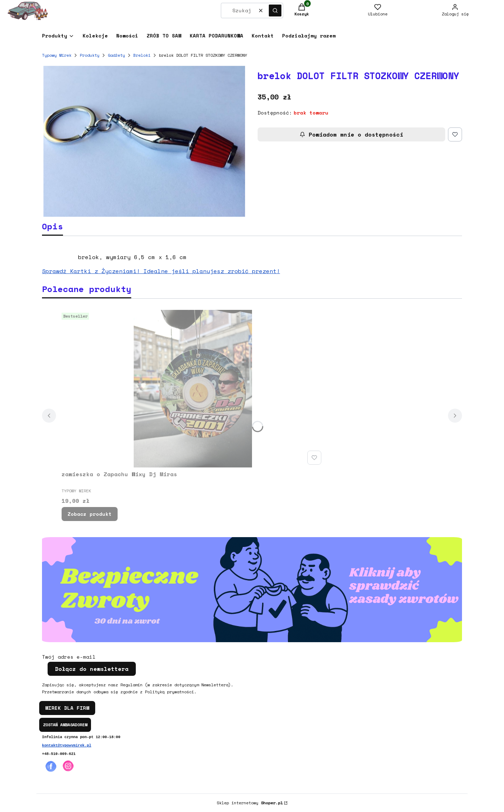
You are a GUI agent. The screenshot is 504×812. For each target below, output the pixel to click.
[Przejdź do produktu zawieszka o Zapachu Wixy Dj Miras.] (193, 389)
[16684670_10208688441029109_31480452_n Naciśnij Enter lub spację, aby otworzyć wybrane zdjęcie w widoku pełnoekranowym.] (144, 141)
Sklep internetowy (250, 803)
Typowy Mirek (57, 55)
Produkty (90, 55)
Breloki (142, 55)
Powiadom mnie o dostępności (351, 134)
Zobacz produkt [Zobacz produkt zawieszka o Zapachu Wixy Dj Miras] (90, 514)
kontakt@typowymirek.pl (67, 745)
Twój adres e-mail (69, 657)
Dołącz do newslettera (92, 669)
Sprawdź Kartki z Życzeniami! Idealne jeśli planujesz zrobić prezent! (161, 271)
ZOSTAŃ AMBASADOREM (65, 725)
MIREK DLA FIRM (67, 708)
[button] (275, 11)
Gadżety (116, 55)
